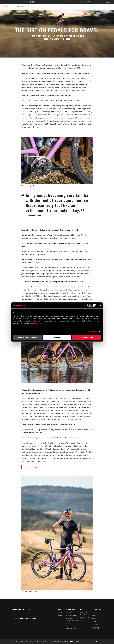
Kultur (60, 616)
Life (6, 7)
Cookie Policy (36, 323)
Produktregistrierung (72, 629)
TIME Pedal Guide (31, 467)
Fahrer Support (70, 613)
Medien (94, 616)
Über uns (95, 613)
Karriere (95, 619)
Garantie (68, 626)
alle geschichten (22, 7)
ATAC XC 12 (29, 101)
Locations (95, 624)
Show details (93, 331)
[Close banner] (101, 305)
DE (111, 2)
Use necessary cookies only (27, 337)
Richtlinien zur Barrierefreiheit (59, 641)
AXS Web (83, 622)
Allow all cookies (87, 337)
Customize (57, 337)
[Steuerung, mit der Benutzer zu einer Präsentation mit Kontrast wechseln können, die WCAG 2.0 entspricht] (75, 641)
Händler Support (71, 616)
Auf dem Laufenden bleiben (25, 619)
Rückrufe (68, 623)
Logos (94, 621)
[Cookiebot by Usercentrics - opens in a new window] (87, 305)
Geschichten (62, 613)
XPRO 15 (35, 296)
